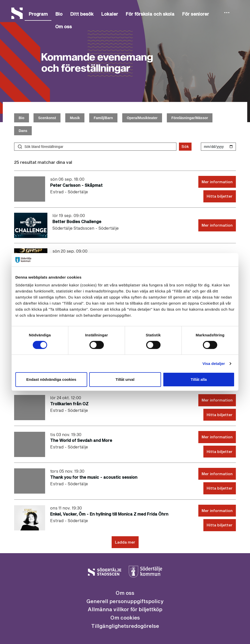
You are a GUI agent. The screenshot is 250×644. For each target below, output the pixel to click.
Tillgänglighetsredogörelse (125, 626)
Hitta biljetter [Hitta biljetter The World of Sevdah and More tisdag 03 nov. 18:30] (220, 451)
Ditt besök (82, 14)
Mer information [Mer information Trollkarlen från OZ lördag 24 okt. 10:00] (217, 400)
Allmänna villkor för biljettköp (125, 609)
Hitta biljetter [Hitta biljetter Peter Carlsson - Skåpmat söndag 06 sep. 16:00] (220, 196)
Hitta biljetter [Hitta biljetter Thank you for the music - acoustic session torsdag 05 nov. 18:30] (220, 488)
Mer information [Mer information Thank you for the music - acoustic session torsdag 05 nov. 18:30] (217, 474)
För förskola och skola (150, 14)
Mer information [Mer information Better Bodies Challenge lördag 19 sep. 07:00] (217, 225)
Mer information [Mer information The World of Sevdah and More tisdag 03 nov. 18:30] (217, 437)
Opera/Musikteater (142, 118)
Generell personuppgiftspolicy (125, 601)
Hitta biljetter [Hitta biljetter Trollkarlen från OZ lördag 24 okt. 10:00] (220, 415)
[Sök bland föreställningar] (95, 147)
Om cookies (125, 618)
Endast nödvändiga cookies (51, 379)
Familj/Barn (103, 118)
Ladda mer (125, 542)
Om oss (64, 26)
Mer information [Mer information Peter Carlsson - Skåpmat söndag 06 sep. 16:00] (217, 182)
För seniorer (195, 14)
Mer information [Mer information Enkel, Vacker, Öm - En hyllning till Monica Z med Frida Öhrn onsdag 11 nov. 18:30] (217, 511)
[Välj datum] (218, 147)
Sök (185, 146)
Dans (23, 131)
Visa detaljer (214, 364)
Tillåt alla (199, 379)
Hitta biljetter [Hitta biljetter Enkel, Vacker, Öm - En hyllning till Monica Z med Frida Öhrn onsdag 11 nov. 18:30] (220, 525)
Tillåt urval (125, 379)
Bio (59, 14)
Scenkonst (47, 118)
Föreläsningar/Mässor (190, 118)
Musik (75, 118)
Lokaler (110, 14)
